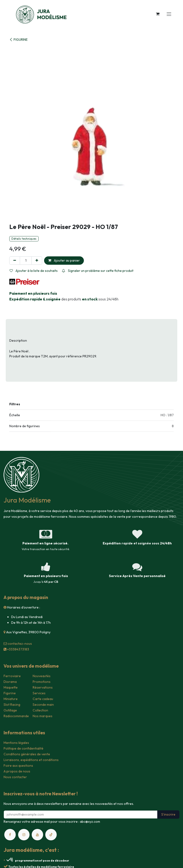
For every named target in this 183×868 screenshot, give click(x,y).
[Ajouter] (37, 261)
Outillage (10, 710)
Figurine (10, 693)
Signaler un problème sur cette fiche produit (98, 271)
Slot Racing (12, 705)
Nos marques (43, 716)
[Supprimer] (15, 261)
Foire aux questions (18, 766)
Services (39, 693)
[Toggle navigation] (169, 14)
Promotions (42, 682)
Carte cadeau (43, 699)
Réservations (43, 687)
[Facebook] (10, 835)
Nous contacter (15, 777)
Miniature (11, 699)
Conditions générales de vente (27, 754)
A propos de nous (17, 771)
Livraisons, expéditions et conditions (31, 760)
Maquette (11, 687)
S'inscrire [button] (168, 814)
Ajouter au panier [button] (64, 260)
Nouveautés (42, 676)
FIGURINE (18, 40)
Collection (40, 710)
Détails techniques (24, 239)
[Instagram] (24, 835)
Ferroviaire (12, 676)
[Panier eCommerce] (158, 14)
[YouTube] (37, 835)
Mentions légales (16, 743)
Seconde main (43, 705)
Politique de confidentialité (23, 748)
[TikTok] (51, 835)
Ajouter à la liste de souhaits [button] (34, 271)
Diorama (10, 682)
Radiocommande (16, 716)
